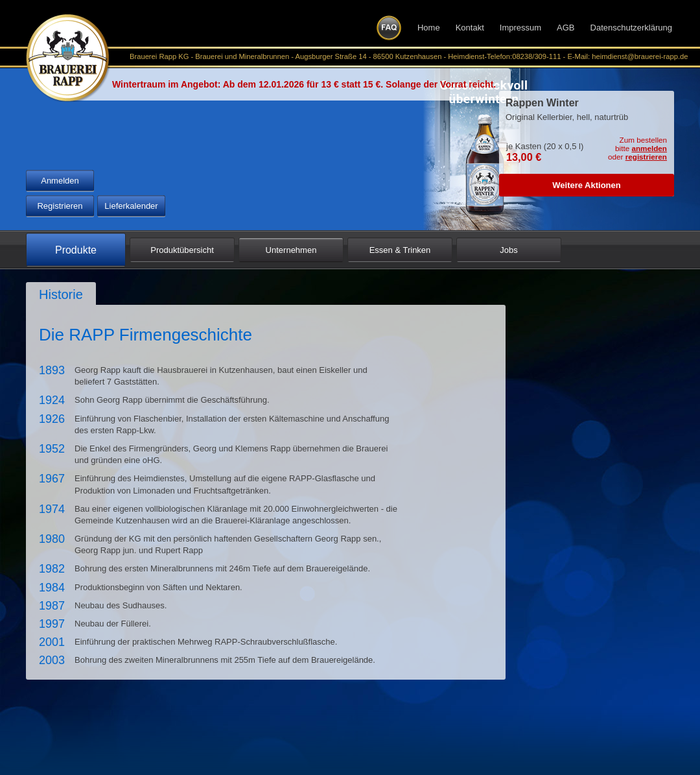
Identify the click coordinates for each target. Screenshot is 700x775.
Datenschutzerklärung (631, 28)
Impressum (520, 28)
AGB (566, 28)
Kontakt (470, 28)
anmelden (649, 148)
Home (429, 28)
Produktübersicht (182, 250)
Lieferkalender (131, 206)
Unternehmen (291, 250)
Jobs (508, 250)
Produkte (76, 250)
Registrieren (60, 206)
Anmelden (60, 181)
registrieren (646, 157)
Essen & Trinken (400, 250)
